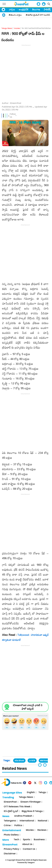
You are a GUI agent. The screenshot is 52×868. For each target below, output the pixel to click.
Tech (16, 840)
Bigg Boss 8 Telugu (32, 811)
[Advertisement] (26, 73)
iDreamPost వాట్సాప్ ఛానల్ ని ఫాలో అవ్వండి (28, 707)
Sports (26, 840)
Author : (12, 103)
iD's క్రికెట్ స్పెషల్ (11, 811)
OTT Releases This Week (17, 807)
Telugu (42, 792)
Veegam (31, 862)
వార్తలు (12, 9)
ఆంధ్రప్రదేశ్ (24, 9)
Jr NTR (32, 761)
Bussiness (39, 840)
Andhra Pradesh (23, 816)
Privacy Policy (11, 849)
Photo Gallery (11, 835)
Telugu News (7, 28)
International (27, 821)
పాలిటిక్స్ (47, 9)
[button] (45, 765)
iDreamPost (10, 802)
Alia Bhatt (19, 761)
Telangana (10, 821)
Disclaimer (10, 854)
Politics (18, 826)
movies (17, 28)
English (31, 792)
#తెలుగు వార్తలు (15, 15)
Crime (7, 826)
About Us (27, 844)
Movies (30, 830)
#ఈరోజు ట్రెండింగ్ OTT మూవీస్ (38, 15)
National (42, 821)
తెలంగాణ (36, 9)
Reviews (42, 830)
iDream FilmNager (31, 802)
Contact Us (29, 849)
